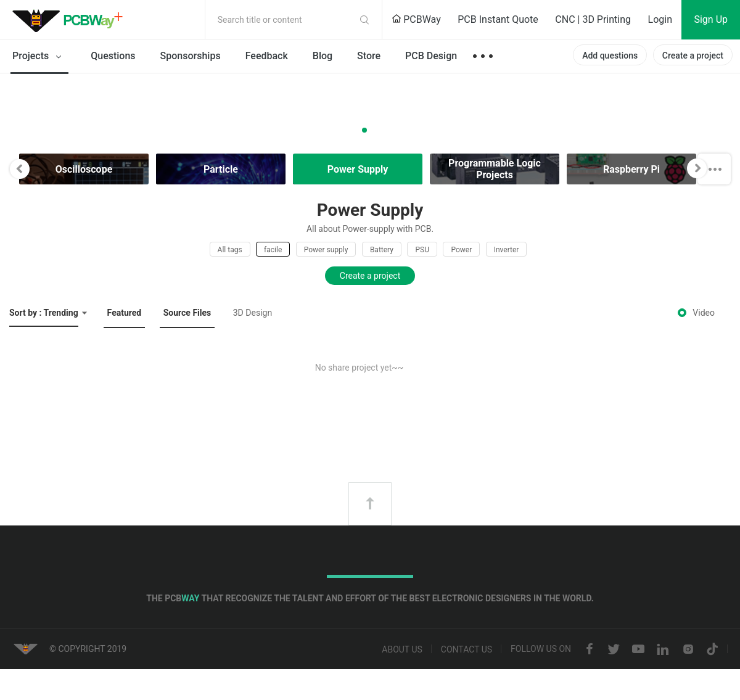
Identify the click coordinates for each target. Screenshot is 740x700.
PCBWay (416, 19)
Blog (323, 56)
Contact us (467, 649)
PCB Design (431, 56)
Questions (113, 56)
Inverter (507, 250)
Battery (382, 250)
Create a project (693, 56)
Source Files (187, 313)
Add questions (610, 56)
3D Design (253, 313)
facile (273, 250)
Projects (39, 57)
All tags (230, 250)
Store (369, 56)
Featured (125, 313)
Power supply (326, 250)
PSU (422, 250)
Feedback (267, 56)
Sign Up (711, 19)
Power (461, 250)
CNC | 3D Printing (593, 19)
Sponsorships (191, 56)
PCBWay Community (71, 20)
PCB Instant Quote (498, 19)
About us (402, 649)
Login (660, 19)
